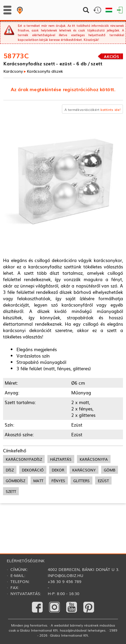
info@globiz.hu (66, 575)
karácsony (84, 470)
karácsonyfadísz (24, 459)
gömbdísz (15, 480)
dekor (58, 470)
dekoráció (33, 470)
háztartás (61, 459)
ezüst (103, 480)
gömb (110, 470)
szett (11, 491)
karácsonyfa (94, 459)
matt (38, 480)
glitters (81, 480)
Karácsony (13, 71)
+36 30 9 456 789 (65, 581)
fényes (58, 480)
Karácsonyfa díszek (45, 71)
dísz (10, 470)
